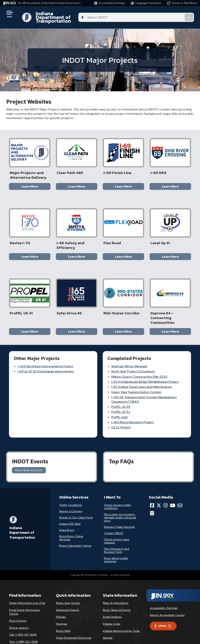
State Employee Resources (74, 624)
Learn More (30, 179)
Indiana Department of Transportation (76, 14)
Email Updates (112, 603)
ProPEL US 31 (121, 400)
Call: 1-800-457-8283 (23, 621)
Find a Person (18, 607)
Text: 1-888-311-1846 (23, 628)
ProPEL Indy (120, 405)
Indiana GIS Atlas (70, 510)
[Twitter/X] (159, 492)
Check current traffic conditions (117, 493)
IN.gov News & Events (117, 596)
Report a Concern (71, 498)
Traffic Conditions (71, 491)
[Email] (180, 492)
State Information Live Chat (27, 589)
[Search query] (175, 14)
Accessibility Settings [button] (164, 594)
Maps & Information (116, 589)
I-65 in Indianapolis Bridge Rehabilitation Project (145, 369)
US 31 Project (121, 415)
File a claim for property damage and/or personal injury (120, 504)
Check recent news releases (117, 527)
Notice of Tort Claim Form (76, 504)
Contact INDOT (114, 519)
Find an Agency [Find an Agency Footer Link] (19, 614)
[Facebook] (152, 492)
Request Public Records (119, 513)
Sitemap (62, 610)
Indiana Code (112, 610)
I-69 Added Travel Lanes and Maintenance (142, 374)
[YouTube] (173, 492)
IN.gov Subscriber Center (75, 532)
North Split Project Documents (133, 359)
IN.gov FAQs (63, 617)
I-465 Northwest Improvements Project (46, 354)
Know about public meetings (116, 546)
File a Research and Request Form (117, 537)
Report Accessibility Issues (167, 601)
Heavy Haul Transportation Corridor (137, 380)
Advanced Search (68, 596)
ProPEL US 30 (121, 394)
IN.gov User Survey (68, 589)
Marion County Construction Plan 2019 (140, 364)
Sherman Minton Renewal (129, 354)
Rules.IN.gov (67, 516)
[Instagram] (166, 492)
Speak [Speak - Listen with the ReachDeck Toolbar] (162, 612)
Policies (61, 603)
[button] (109, 3)
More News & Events (29, 456)
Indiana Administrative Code (121, 617)
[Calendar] (152, 499)
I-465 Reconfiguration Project (133, 410)
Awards (108, 624)
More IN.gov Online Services (71, 524)
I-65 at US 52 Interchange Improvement (46, 359)
